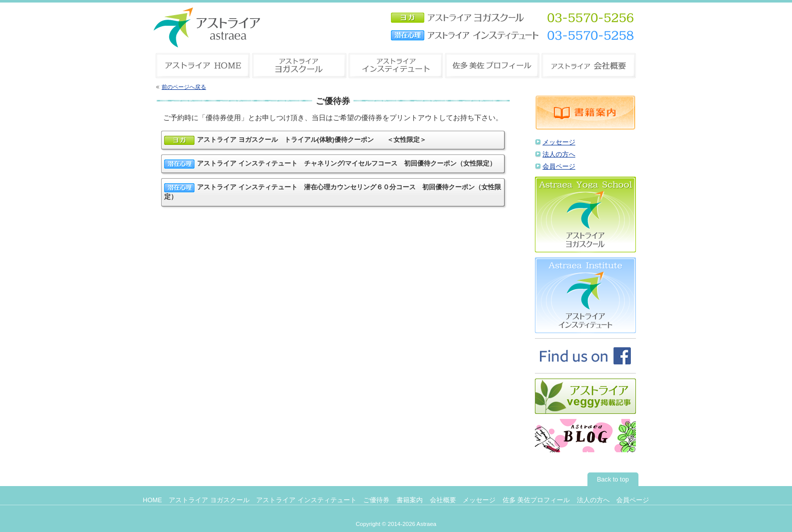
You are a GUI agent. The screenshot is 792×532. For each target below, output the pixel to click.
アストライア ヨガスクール (209, 500)
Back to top (613, 480)
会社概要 (443, 500)
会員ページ (559, 167)
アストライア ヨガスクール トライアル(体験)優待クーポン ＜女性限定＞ (295, 140)
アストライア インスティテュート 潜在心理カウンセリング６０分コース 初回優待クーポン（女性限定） (333, 192)
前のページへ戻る (184, 87)
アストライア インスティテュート (306, 500)
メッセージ (559, 142)
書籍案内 (410, 500)
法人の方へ (559, 154)
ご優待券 (376, 500)
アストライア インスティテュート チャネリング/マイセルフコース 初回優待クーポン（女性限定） (330, 164)
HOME (153, 500)
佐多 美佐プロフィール (536, 500)
